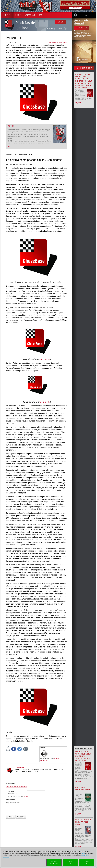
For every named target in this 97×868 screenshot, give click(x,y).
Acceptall (87, 863)
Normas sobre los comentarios (16, 787)
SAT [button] (41, 15)
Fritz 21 (11, 126)
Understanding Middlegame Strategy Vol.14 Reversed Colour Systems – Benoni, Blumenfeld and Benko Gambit (84, 81)
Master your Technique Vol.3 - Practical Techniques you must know (84, 756)
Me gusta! (53, 42)
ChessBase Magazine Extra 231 (83, 789)
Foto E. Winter (44, 359)
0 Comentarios (62, 42)
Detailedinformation (54, 863)
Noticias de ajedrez (25, 25)
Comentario (10, 799)
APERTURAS (30, 15)
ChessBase (20, 768)
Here (83, 853)
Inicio (18, 15)
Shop (7, 15)
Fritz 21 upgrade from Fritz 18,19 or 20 (83, 822)
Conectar (86, 15)
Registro (27, 796)
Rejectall (70, 863)
